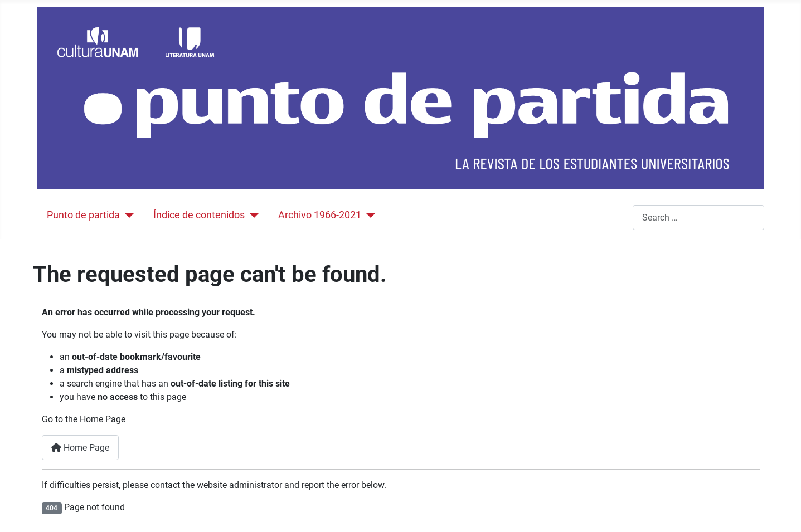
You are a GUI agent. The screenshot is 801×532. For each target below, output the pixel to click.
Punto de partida (83, 215)
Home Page (80, 448)
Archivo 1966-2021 (320, 215)
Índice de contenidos (199, 215)
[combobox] (698, 218)
